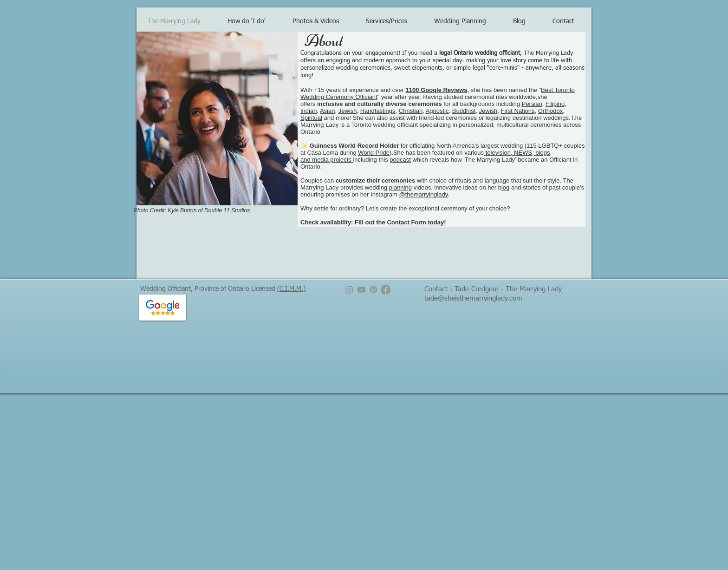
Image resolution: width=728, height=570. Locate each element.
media (320, 160)
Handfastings (378, 111)
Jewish (348, 111)
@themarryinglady (423, 194)
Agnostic (437, 111)
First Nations (518, 111)
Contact (437, 289)
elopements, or (432, 68)
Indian (309, 111)
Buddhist (464, 111)
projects (341, 160)
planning (400, 187)
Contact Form (406, 222)
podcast (400, 160)
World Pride (374, 153)
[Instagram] (349, 290)
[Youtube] (361, 290)
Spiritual (311, 118)
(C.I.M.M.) (291, 289)
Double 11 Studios (227, 210)
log (505, 187)
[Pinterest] (374, 290)
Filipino (555, 104)
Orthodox (550, 111)
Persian (532, 104)
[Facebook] (386, 290)
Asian (328, 111)
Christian (411, 111)
